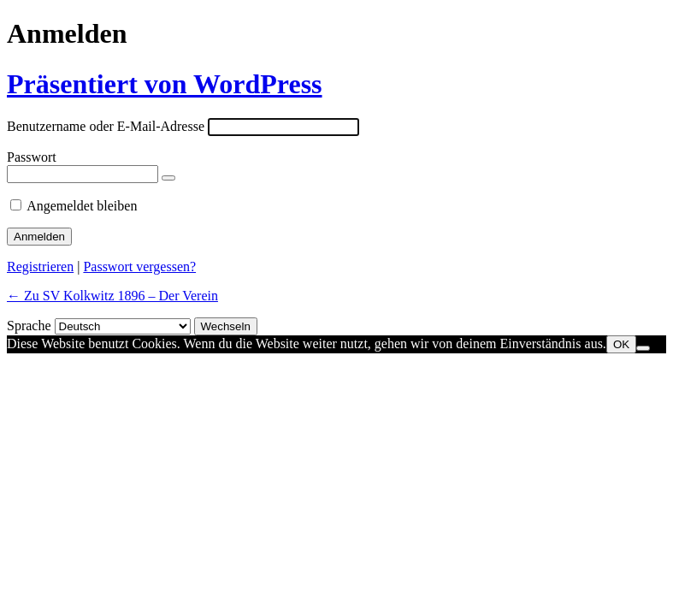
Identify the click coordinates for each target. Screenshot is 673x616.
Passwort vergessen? (139, 267)
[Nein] (643, 348)
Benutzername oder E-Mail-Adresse (106, 126)
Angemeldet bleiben (82, 206)
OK (621, 344)
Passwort (32, 157)
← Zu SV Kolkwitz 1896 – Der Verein (112, 296)
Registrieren (40, 267)
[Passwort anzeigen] (168, 178)
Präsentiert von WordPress (165, 84)
